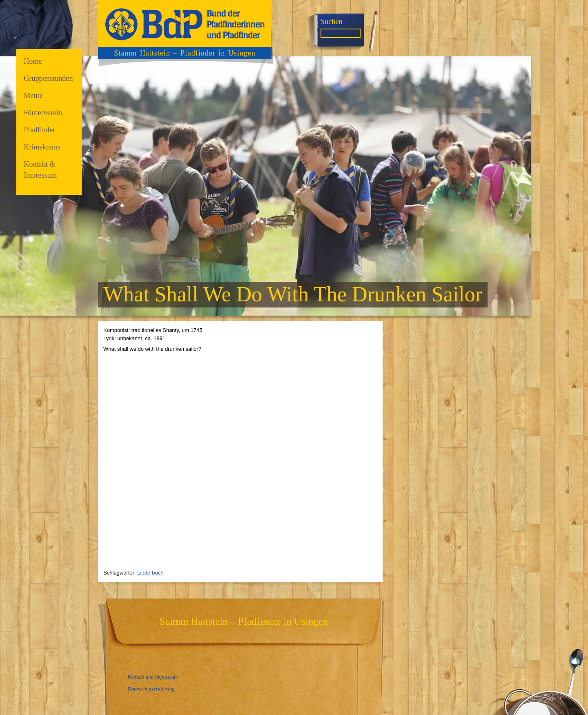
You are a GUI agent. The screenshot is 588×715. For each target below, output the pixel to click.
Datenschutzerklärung (151, 689)
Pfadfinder (39, 130)
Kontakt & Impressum (40, 170)
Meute (33, 96)
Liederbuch (150, 573)
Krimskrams (42, 147)
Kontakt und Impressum (153, 677)
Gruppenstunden (48, 78)
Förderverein (43, 113)
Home (33, 61)
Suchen (332, 22)
